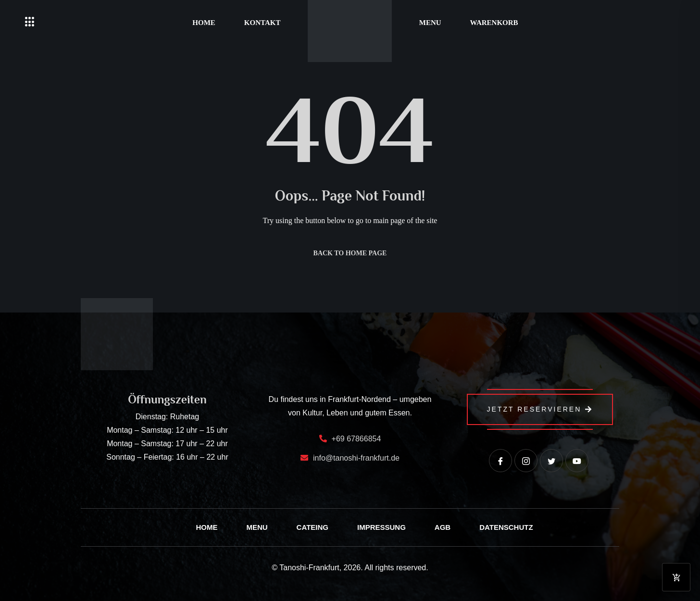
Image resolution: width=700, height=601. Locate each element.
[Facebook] (500, 461)
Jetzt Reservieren (540, 409)
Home (204, 23)
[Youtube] (577, 461)
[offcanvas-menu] (30, 22)
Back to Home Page (350, 253)
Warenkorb (494, 23)
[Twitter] (551, 461)
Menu (430, 23)
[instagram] (526, 461)
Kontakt (262, 23)
